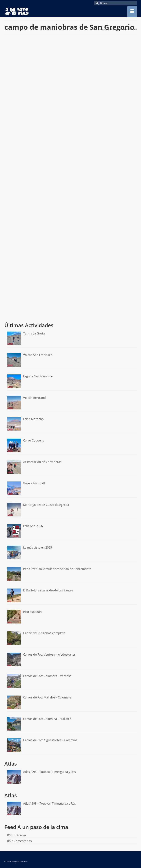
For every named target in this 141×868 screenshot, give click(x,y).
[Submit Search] (97, 3)
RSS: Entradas (17, 835)
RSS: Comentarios (19, 841)
